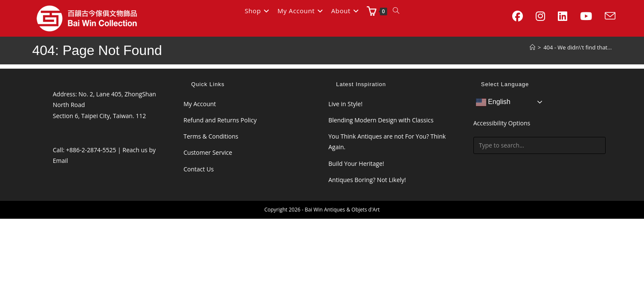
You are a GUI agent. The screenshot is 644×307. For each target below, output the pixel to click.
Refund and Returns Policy (220, 120)
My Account (200, 104)
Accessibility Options (502, 123)
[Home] (532, 47)
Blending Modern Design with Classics (381, 120)
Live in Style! (345, 104)
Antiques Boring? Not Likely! (367, 180)
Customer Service (208, 152)
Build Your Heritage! (356, 164)
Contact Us (199, 169)
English (493, 102)
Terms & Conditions (211, 136)
